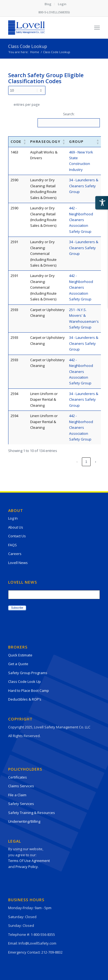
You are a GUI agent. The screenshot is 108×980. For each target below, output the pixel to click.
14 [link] (86, 462)
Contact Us (17, 536)
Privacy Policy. (27, 867)
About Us (16, 527)
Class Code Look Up (24, 682)
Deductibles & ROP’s (25, 699)
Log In (13, 518)
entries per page (27, 105)
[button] (25, 142)
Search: (69, 114)
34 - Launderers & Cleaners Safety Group (84, 186)
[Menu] (97, 28)
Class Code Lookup (28, 46)
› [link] (95, 462)
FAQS (13, 545)
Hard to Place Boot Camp (29, 690)
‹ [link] (21, 462)
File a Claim (17, 795)
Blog (48, 4)
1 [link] (30, 462)
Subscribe (17, 608)
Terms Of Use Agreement (29, 861)
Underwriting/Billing (24, 821)
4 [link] (58, 462)
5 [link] (67, 462)
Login (62, 4)
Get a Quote (18, 664)
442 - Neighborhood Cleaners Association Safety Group (81, 220)
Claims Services (21, 786)
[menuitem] (48, 4)
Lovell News (18, 563)
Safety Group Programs (28, 673)
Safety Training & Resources (32, 813)
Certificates (18, 777)
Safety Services (21, 804)
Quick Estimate (20, 655)
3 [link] (49, 462)
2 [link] (39, 462)
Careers (15, 554)
